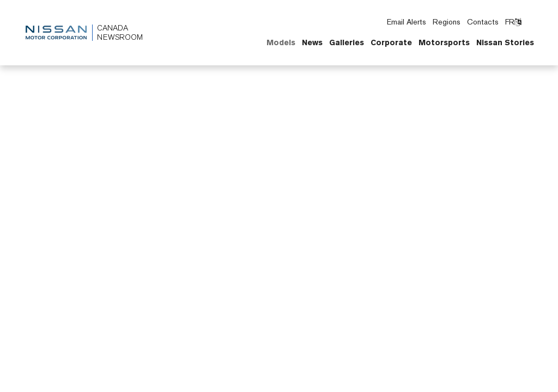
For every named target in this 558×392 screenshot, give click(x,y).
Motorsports (444, 42)
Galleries (347, 42)
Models (281, 42)
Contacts (483, 22)
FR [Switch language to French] (513, 22)
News (312, 42)
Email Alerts (407, 22)
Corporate (391, 42)
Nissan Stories (505, 42)
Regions (447, 22)
